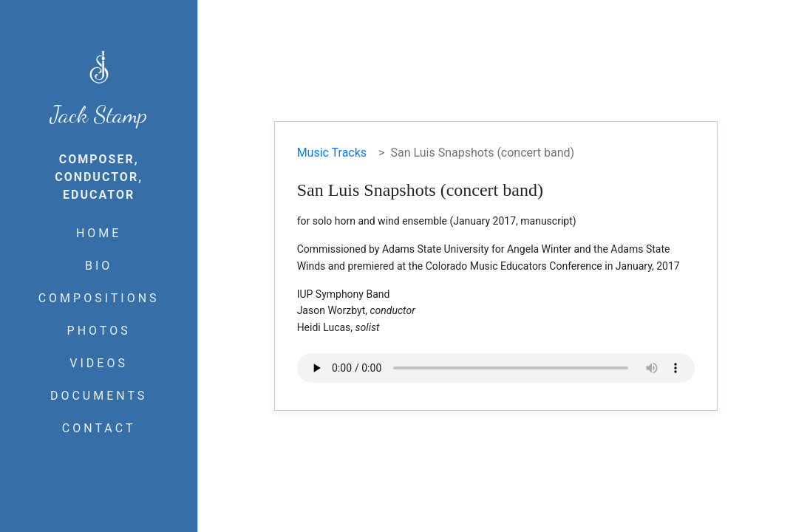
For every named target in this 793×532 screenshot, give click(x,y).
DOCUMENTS (99, 396)
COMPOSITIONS (99, 298)
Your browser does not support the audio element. (496, 368)
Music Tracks (332, 153)
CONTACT (99, 428)
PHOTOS (99, 331)
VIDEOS (99, 363)
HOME (99, 233)
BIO (99, 266)
